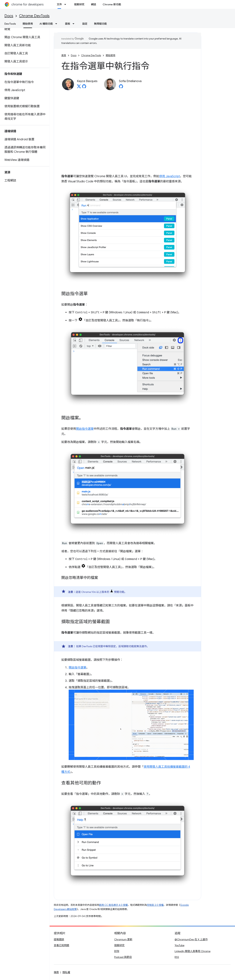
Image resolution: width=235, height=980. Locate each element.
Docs (9, 16)
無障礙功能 (100, 24)
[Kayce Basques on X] (79, 87)
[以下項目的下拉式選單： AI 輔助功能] (57, 24)
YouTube (179, 945)
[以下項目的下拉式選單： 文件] (66, 4)
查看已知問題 (62, 945)
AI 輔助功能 (46, 24)
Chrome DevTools (34, 16)
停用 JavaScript (170, 176)
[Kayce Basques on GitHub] (84, 87)
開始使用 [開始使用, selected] (28, 24)
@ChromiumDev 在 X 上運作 (191, 939)
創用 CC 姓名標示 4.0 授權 (113, 905)
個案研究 (79, 4)
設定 (85, 24)
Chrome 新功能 (112, 4)
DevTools (10, 24)
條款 (56, 972)
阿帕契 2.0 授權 (155, 905)
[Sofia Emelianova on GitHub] (121, 87)
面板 (68, 24)
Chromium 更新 (123, 939)
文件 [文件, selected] (59, 4)
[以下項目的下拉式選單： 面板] (75, 24)
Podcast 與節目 (123, 957)
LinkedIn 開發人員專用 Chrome (192, 951)
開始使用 (111, 55)
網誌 (93, 4)
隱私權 (66, 972)
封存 (117, 951)
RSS (177, 957)
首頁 (64, 55)
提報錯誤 (59, 939)
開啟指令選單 (85, 429)
